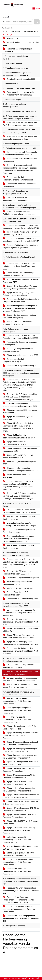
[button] (37, 22)
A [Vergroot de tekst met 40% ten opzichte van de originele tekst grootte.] (11, 35)
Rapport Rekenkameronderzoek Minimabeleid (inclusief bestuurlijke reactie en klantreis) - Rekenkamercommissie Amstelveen (20, 169)
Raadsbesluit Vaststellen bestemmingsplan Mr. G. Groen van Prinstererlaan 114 (17, 871)
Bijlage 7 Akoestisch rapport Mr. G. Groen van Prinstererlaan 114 (18, 770)
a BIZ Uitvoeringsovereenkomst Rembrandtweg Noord (17, 583)
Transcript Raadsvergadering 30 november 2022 (18, 50)
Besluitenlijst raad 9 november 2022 (19, 79)
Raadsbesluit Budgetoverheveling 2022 (21, 366)
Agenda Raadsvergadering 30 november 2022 (21, 44)
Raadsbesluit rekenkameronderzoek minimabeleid (19, 185)
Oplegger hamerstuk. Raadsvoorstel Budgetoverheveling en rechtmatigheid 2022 (20, 337)
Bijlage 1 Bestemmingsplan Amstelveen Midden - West (21, 630)
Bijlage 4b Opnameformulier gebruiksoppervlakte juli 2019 (16, 443)
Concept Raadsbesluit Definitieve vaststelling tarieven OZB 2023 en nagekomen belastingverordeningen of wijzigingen (18, 485)
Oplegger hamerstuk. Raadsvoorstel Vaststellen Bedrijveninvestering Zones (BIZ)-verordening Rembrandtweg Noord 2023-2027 (21, 563)
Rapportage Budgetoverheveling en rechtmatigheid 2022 (19, 350)
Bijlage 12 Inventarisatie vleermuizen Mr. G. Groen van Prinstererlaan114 (21, 796)
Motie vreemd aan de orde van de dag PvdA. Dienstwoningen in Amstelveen (20, 124)
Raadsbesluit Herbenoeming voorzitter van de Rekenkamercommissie (20, 686)
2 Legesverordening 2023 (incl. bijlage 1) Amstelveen (20, 411)
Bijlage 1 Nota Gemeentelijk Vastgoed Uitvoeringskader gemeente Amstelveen (20, 287)
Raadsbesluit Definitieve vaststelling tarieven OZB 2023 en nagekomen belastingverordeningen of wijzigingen (19, 496)
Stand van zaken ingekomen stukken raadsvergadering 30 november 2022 (19, 94)
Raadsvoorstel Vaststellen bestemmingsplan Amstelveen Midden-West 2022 (20, 622)
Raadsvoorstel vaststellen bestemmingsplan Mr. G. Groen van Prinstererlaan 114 (17, 701)
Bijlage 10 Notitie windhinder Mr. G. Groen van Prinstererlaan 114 (19, 783)
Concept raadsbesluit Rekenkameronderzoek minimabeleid (18, 179)
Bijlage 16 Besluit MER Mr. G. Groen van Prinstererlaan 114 (21, 822)
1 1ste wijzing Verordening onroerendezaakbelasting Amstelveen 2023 (20, 405)
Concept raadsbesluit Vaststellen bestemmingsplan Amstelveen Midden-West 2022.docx (20, 651)
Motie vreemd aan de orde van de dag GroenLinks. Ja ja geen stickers (20, 138)
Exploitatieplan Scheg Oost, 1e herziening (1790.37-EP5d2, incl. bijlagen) (20, 524)
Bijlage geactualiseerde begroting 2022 (20, 355)
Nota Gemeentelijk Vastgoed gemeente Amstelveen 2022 (20, 281)
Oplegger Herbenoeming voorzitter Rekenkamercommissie (19, 666)
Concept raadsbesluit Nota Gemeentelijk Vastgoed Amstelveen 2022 (21, 300)
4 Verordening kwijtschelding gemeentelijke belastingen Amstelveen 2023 (20, 469)
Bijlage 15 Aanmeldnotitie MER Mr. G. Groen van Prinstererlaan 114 (20, 816)
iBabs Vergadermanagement (15, 978)
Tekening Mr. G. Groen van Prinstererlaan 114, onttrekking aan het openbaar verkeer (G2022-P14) (18, 900)
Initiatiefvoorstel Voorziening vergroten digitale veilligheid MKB (20, 233)
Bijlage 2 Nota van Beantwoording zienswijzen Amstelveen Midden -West (18, 636)
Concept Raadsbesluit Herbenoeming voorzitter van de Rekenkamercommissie (20, 679)
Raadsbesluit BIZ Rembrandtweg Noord (21, 599)
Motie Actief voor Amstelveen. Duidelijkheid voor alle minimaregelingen (19, 213)
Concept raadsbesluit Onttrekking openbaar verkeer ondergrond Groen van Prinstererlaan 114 (19, 909)
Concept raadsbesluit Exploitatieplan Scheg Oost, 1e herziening (19, 531)
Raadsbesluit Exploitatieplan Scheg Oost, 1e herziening (19, 547)
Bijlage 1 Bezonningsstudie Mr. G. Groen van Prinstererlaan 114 (21, 728)
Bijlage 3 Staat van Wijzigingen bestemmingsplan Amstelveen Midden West (20, 643)
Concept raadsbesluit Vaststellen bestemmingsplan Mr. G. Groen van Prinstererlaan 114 (18, 862)
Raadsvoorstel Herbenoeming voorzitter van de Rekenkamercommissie (21, 673)
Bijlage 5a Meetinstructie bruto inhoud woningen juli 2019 (20, 450)
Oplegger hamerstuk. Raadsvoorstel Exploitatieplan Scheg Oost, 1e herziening (20, 511)
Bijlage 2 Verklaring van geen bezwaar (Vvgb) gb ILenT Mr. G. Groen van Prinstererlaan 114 (20, 735)
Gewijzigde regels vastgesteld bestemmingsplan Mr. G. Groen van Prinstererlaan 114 (17, 710)
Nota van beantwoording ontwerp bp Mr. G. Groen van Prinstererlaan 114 (21, 848)
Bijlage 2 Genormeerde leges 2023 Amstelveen (19, 418)
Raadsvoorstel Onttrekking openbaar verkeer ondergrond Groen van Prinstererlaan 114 (21, 891)
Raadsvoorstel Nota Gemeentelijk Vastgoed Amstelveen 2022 (18, 274)
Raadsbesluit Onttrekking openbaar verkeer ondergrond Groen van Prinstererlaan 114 (21, 918)
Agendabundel (11, 38)
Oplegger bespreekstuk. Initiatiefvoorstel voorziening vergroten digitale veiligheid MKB (21, 227)
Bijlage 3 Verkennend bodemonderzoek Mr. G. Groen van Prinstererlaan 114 (21, 743)
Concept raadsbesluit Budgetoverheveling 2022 (13, 360)
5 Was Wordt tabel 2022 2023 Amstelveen (17, 476)
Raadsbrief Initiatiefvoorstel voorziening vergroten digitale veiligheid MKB (20, 246)
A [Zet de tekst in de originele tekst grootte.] (4, 35)
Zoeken (4, 17)
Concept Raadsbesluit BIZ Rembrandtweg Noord (15, 594)
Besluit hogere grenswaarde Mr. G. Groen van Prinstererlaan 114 (19, 854)
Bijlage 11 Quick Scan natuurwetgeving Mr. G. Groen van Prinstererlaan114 (20, 790)
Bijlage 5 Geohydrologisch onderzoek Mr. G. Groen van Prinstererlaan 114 (20, 757)
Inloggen (35, 978)
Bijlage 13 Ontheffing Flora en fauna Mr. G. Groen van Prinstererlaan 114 (21, 803)
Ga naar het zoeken (0, 1)
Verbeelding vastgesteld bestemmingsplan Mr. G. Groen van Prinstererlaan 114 (17, 840)
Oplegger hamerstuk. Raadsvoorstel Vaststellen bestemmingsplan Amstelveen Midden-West (19, 613)
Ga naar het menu (1, 1)
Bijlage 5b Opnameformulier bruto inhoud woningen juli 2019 (18, 456)
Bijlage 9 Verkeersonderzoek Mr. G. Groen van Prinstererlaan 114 (19, 776)
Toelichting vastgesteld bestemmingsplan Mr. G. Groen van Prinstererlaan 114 (17, 720)
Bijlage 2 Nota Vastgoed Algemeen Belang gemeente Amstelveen (19, 294)
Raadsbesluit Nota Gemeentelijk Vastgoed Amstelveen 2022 (18, 323)
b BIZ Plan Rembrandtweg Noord (18, 588)
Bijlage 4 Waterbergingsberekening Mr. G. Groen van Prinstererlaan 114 (20, 750)
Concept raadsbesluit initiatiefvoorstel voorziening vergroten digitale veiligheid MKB (21, 240)
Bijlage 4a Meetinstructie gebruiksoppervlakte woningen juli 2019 (19, 437)
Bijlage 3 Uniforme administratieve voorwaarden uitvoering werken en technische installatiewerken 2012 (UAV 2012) (19, 427)
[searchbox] (17, 22)
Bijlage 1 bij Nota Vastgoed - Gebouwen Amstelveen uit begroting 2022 (21, 316)
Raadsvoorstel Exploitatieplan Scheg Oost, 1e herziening (20, 518)
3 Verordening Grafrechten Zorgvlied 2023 (19, 463)
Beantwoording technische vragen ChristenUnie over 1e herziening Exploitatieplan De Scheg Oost (18, 539)
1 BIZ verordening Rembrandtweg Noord (21, 578)
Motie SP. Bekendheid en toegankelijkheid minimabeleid (15, 199)
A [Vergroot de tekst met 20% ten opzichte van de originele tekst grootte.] (7, 35)
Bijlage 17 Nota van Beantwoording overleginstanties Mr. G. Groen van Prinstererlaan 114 (19, 830)
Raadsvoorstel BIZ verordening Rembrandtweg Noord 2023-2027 (17, 573)
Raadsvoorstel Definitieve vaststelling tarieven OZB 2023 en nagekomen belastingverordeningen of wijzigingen (20, 397)
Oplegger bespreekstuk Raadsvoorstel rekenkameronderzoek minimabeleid (20, 153)
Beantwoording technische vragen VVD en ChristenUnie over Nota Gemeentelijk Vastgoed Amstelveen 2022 (20, 308)
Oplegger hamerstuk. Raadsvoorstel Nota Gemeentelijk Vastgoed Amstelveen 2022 (19, 266)
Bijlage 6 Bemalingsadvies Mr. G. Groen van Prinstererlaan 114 (21, 763)
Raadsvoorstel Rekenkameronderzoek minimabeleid (20, 160)
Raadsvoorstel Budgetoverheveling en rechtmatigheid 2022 (20, 343)
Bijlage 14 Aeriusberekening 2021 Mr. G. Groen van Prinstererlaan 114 (21, 809)
